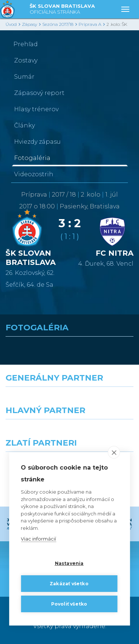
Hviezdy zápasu (37, 142)
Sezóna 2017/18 (58, 24)
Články (24, 125)
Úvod (11, 24)
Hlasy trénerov (36, 109)
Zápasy (29, 24)
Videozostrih (34, 174)
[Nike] (70, 400)
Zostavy (26, 60)
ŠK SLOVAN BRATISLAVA (62, 9)
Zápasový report (39, 93)
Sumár (24, 77)
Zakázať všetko (69, 584)
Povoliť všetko (69, 604)
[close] (114, 453)
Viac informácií (38, 539)
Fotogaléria (32, 158)
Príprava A (90, 24)
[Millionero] (105, 433)
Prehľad (26, 44)
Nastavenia (69, 563)
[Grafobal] (35, 433)
